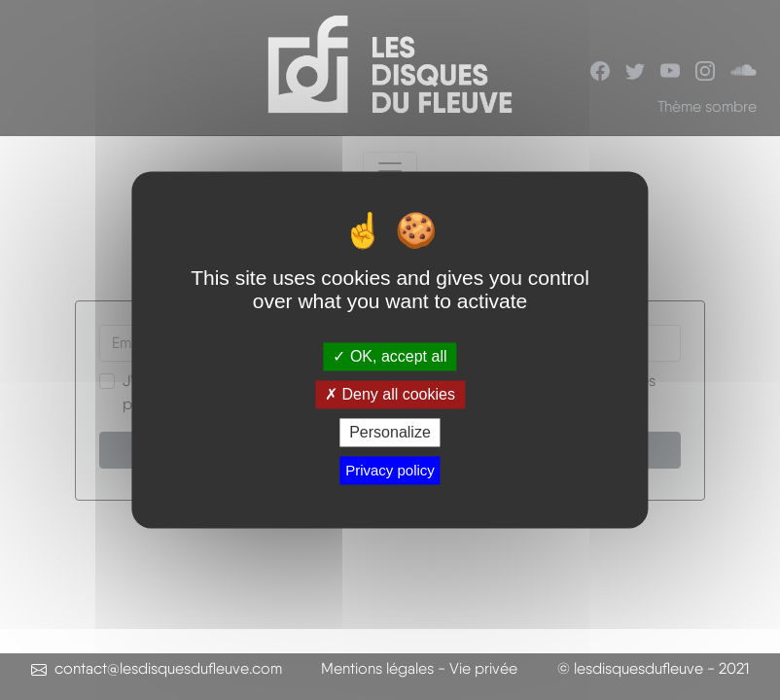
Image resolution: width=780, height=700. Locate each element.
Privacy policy (390, 471)
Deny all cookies (390, 394)
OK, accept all (390, 356)
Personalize (390, 432)
